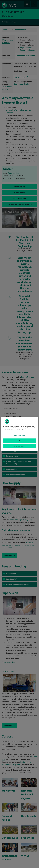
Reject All (19, 441)
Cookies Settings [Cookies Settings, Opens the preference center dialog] (19, 435)
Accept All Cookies (19, 446)
